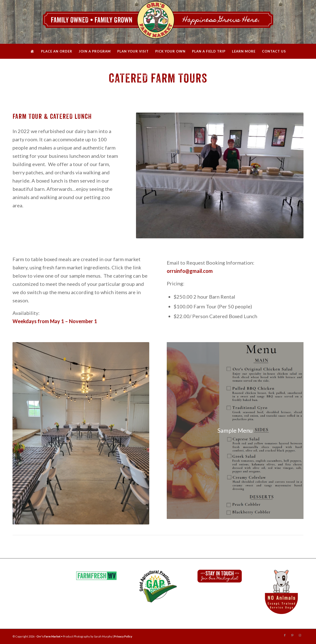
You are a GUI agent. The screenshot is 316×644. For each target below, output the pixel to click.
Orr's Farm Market (48, 636)
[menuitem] (32, 51)
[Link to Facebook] (285, 635)
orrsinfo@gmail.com (190, 271)
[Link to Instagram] (300, 635)
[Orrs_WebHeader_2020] (158, 22)
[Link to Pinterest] (292, 635)
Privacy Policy (123, 636)
